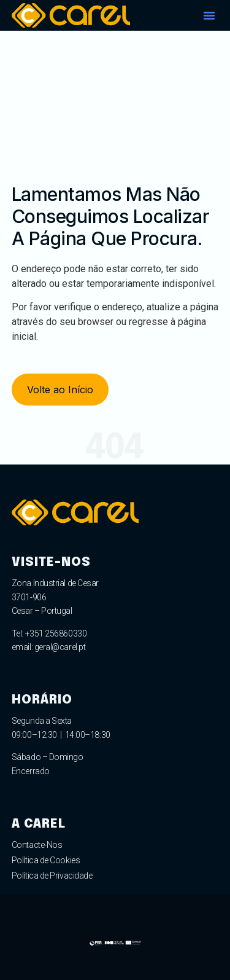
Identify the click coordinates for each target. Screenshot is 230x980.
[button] (209, 15)
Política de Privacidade (52, 876)
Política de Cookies (46, 860)
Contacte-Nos (37, 845)
